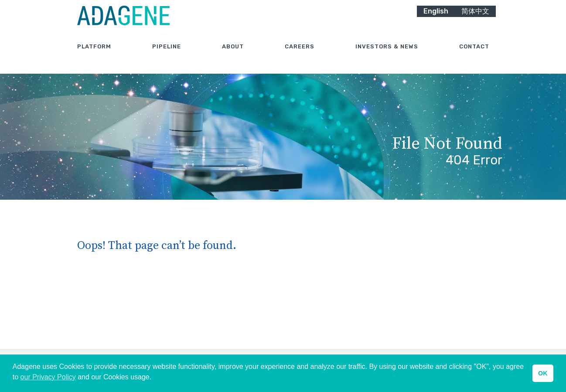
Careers (300, 56)
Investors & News (387, 56)
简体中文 (475, 21)
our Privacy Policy (48, 377)
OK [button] (543, 373)
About (233, 56)
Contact (474, 56)
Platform (94, 56)
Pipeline (167, 56)
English (436, 21)
